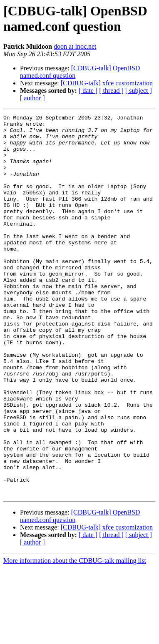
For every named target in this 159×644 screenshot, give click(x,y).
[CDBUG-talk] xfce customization (107, 83)
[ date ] (88, 91)
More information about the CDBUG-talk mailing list (75, 637)
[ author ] (32, 98)
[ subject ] (139, 91)
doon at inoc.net (75, 46)
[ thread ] (111, 91)
